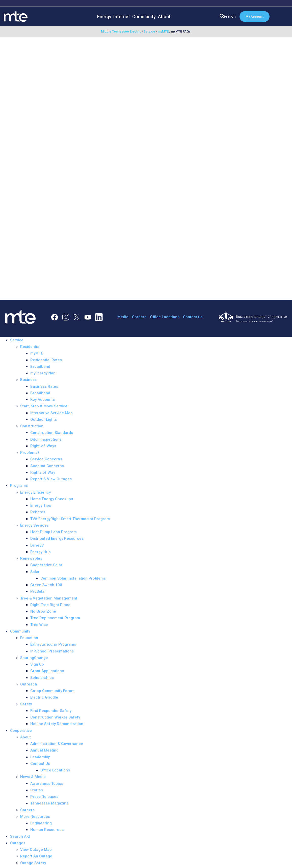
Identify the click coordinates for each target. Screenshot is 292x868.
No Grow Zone (43, 611)
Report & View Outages (51, 479)
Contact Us (40, 764)
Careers (139, 317)
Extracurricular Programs (53, 644)
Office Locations (165, 317)
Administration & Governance (57, 744)
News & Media (33, 777)
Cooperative (21, 731)
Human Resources (47, 830)
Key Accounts (43, 400)
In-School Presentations (52, 651)
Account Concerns (47, 466)
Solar (35, 572)
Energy (104, 17)
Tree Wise (39, 625)
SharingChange (34, 658)
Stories (37, 790)
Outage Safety (33, 863)
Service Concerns (46, 459)
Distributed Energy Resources (57, 538)
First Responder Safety (51, 711)
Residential (30, 347)
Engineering (41, 823)
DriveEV (37, 545)
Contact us (193, 317)
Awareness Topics (47, 784)
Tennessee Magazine (49, 803)
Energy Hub (41, 552)
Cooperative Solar (46, 565)
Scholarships (42, 678)
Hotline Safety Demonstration (57, 724)
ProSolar (38, 591)
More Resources (35, 817)
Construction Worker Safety (55, 717)
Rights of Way (43, 472)
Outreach (29, 684)
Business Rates (44, 386)
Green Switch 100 (46, 585)
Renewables (31, 558)
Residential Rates (46, 360)
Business (28, 380)
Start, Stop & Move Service (44, 406)
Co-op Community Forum (52, 691)
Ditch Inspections (46, 439)
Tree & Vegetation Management (49, 598)
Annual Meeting (44, 750)
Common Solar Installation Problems (73, 578)
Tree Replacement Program (55, 618)
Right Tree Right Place (50, 605)
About (164, 17)
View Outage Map (36, 850)
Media (123, 317)
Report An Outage (36, 856)
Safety (26, 704)
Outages (18, 843)
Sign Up (37, 664)
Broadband (40, 367)
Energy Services (34, 525)
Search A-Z (20, 836)
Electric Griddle (44, 697)
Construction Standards (52, 433)
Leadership (40, 757)
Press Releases (44, 797)
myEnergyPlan (43, 373)
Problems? (30, 453)
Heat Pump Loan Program (54, 532)
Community (144, 17)
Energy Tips (41, 505)
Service (17, 340)
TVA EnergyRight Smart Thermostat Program (70, 519)
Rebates (38, 512)
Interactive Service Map (51, 413)
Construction (32, 426)
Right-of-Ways (43, 446)
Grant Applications (47, 671)
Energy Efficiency (35, 492)
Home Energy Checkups (52, 499)
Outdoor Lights (44, 420)
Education (29, 638)
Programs (19, 486)
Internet (122, 17)
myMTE (37, 353)
